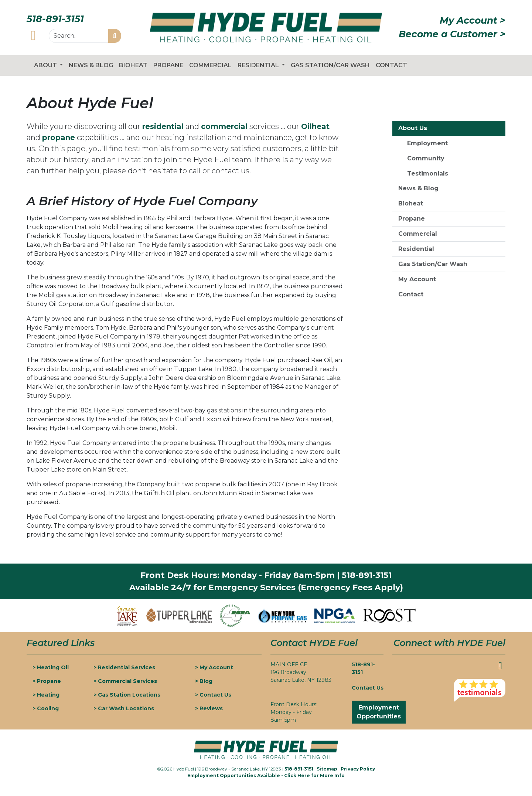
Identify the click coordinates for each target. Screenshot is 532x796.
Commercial (210, 65)
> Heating (46, 695)
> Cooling (46, 708)
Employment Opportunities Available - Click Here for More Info (266, 775)
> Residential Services (124, 667)
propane (59, 137)
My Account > (473, 20)
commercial (224, 126)
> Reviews (209, 708)
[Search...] (79, 36)
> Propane (47, 681)
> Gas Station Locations (127, 695)
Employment (427, 143)
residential (163, 126)
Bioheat (133, 65)
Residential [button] (259, 65)
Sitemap (327, 769)
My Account (417, 279)
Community (426, 158)
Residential (416, 249)
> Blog (204, 681)
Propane (168, 65)
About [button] (46, 65)
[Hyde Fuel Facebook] (33, 35)
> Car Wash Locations (124, 708)
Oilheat (315, 126)
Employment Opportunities (379, 712)
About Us (413, 128)
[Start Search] (115, 36)
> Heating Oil (51, 667)
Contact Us (368, 688)
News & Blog (91, 65)
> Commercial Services (125, 681)
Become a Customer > (452, 34)
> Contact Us (213, 695)
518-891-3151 (55, 19)
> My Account (214, 667)
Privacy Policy (358, 769)
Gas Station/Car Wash (330, 65)
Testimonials (428, 174)
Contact (391, 65)
